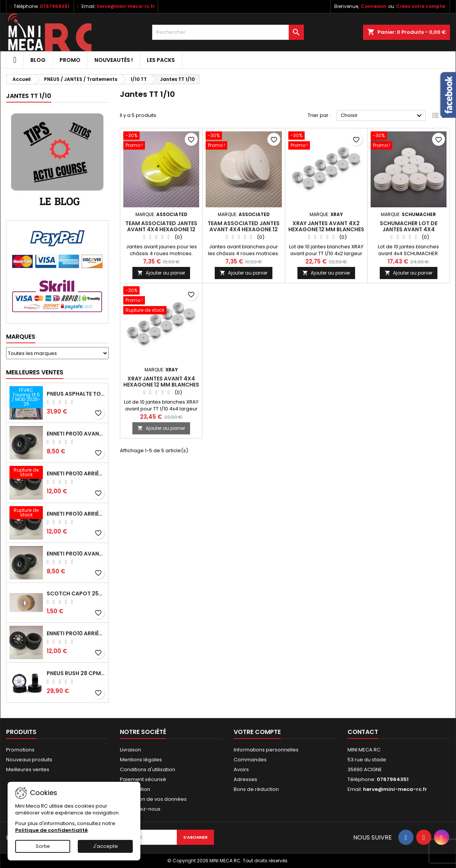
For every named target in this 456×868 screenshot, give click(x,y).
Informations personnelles (266, 750)
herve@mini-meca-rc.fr (126, 6)
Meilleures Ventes (35, 372)
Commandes (250, 760)
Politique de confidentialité (51, 830)
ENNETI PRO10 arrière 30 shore (76, 514)
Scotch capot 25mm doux (76, 593)
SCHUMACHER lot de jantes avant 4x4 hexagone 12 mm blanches (409, 229)
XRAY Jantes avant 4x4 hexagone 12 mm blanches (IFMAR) (161, 385)
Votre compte (257, 732)
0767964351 (55, 6)
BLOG (38, 60)
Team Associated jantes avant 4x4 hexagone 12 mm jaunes (161, 229)
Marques (21, 337)
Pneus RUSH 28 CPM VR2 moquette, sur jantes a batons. (76, 673)
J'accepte (105, 846)
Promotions (20, 750)
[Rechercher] (228, 32)
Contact (363, 732)
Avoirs (241, 769)
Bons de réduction (256, 789)
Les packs (161, 60)
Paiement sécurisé (143, 779)
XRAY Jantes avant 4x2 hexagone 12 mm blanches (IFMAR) (326, 229)
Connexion (373, 6)
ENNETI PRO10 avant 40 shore (76, 554)
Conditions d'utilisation (148, 769)
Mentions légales (141, 760)
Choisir (382, 116)
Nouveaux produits (29, 760)
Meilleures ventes (28, 769)
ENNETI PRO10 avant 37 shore (76, 434)
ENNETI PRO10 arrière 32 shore (76, 633)
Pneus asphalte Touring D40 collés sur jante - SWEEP (76, 394)
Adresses (245, 779)
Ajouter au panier (161, 273)
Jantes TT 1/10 (29, 96)
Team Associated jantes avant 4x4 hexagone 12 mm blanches (244, 229)
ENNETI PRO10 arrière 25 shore (76, 473)
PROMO (70, 60)
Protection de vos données (153, 799)
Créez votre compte (421, 6)
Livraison (131, 750)
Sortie (43, 846)
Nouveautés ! (114, 60)
